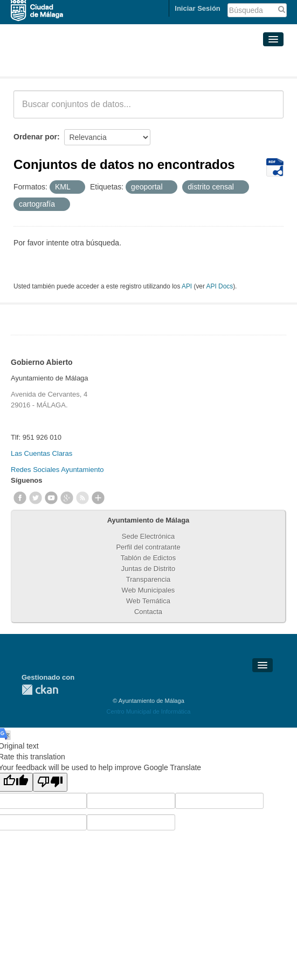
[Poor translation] (50, 782)
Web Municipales (148, 590)
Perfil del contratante (148, 547)
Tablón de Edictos (148, 558)
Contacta (148, 612)
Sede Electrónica (148, 536)
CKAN (40, 690)
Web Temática (148, 601)
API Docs (220, 286)
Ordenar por (35, 137)
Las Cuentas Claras (42, 453)
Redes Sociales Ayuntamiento (57, 470)
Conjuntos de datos (61, 64)
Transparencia (148, 579)
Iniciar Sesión (198, 8)
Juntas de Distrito (148, 569)
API (187, 286)
